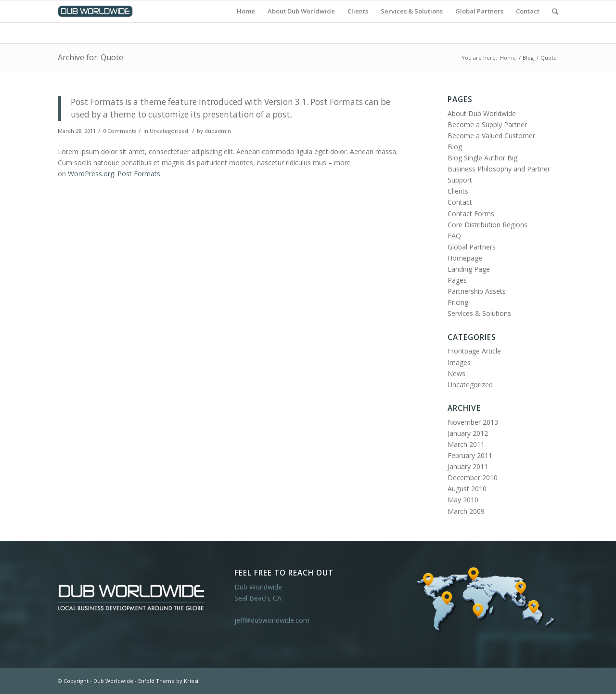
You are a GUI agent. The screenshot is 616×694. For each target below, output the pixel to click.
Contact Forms (471, 214)
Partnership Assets (477, 291)
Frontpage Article (474, 351)
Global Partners (472, 247)
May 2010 (463, 500)
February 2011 (470, 455)
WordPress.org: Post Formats (114, 174)
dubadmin (218, 131)
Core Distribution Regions (488, 225)
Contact (460, 202)
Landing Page (469, 269)
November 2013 (473, 422)
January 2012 (468, 433)
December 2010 (473, 478)
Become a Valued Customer (491, 136)
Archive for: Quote (90, 57)
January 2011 (468, 466)
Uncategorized (169, 131)
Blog (528, 58)
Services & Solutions (479, 313)
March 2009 (466, 511)
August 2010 (467, 489)
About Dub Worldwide (482, 113)
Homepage (465, 258)
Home (508, 58)
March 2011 (466, 444)
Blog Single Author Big (482, 158)
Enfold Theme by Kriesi (168, 681)
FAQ (454, 236)
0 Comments (120, 131)
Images (459, 362)
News (456, 373)
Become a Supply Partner (487, 124)
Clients (458, 191)
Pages (457, 280)
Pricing (458, 302)
